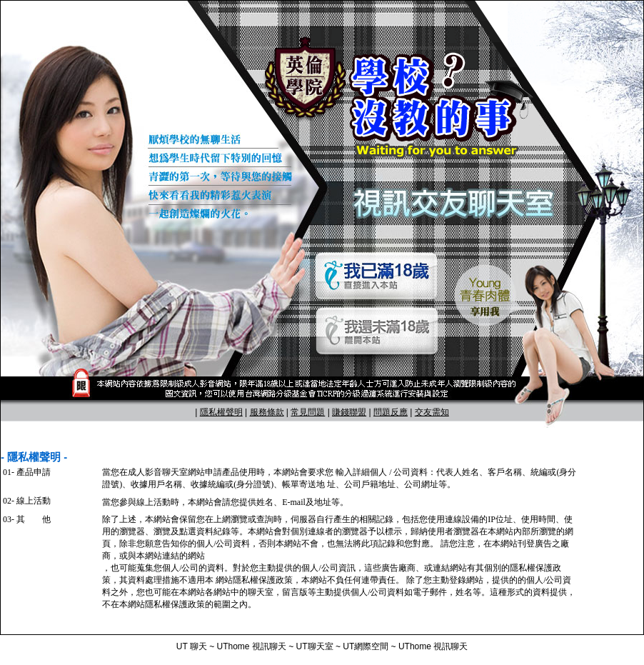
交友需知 (432, 412)
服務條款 (267, 412)
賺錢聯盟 (349, 412)
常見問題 (308, 412)
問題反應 (391, 412)
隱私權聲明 (221, 412)
